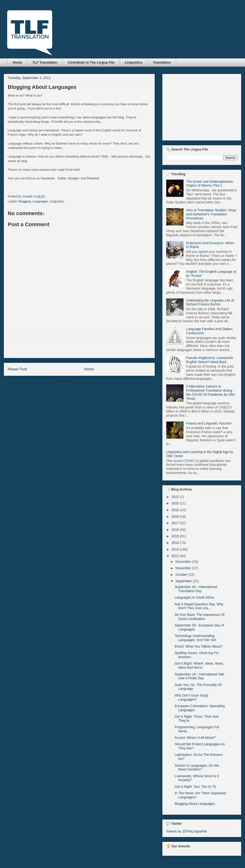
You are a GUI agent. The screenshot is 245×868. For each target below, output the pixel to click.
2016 (176, 530)
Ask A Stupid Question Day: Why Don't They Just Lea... (199, 606)
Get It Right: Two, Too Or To (195, 787)
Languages (40, 201)
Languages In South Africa (194, 597)
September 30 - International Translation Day (196, 589)
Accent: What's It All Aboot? (195, 738)
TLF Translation (45, 62)
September (184, 581)
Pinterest (93, 178)
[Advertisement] (79, 347)
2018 (176, 516)
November (184, 568)
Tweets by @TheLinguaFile (187, 831)
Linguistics (134, 62)
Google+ (74, 178)
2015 (176, 536)
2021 (176, 497)
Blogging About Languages (195, 804)
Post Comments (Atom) (89, 381)
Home (17, 62)
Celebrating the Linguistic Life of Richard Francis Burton (210, 302)
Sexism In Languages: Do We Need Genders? (197, 768)
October (182, 575)
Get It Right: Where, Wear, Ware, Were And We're (199, 665)
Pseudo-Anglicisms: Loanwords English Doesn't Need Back (210, 360)
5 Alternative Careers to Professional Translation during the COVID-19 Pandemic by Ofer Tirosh (211, 392)
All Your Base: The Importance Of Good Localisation (200, 617)
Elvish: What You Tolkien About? (199, 646)
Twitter (62, 178)
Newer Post (17, 369)
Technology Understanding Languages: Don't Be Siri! (195, 638)
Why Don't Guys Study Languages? (191, 697)
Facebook (48, 178)
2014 (176, 543)
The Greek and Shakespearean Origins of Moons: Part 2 (210, 184)
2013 (176, 549)
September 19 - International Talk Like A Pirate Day (199, 676)
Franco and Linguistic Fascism (209, 423)
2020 (176, 503)
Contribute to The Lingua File (91, 62)
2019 (176, 510)
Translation (162, 62)
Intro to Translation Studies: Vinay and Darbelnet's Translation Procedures (211, 214)
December (184, 562)
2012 (176, 556)
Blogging (25, 201)
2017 (176, 523)
